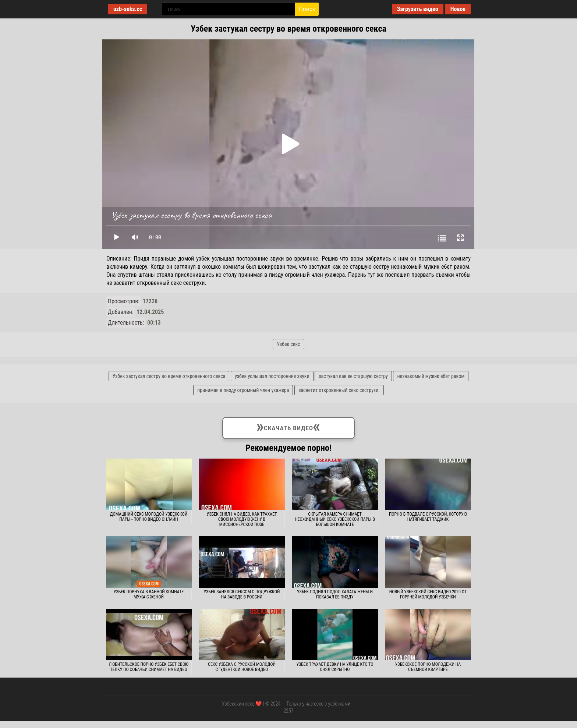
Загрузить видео (418, 9)
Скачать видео (289, 427)
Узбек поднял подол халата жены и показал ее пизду (335, 594)
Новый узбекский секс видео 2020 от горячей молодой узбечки (428, 594)
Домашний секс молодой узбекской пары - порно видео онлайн (149, 517)
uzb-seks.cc (128, 9)
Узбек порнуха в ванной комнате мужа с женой (149, 594)
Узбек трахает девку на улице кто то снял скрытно (335, 667)
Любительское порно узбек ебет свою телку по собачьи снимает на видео (149, 667)
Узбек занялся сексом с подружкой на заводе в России (242, 594)
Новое (458, 9)
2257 (288, 711)
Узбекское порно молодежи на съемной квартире (428, 667)
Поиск (307, 9)
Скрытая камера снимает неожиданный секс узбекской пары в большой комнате (335, 519)
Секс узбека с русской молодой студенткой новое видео (242, 667)
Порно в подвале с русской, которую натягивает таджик (428, 517)
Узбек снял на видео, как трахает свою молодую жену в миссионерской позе (242, 519)
